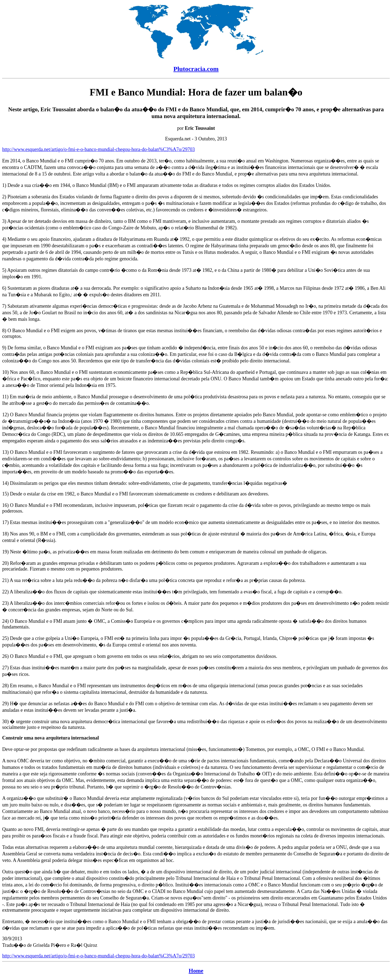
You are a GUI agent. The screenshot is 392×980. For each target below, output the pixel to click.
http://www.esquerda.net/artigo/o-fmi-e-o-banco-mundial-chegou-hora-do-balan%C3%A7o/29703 (99, 149)
